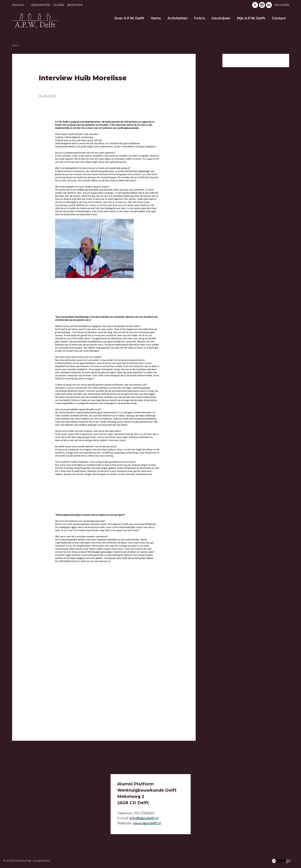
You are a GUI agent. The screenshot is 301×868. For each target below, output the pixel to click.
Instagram (262, 5)
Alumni (59, 5)
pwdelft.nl (152, 823)
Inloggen (282, 5)
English (18, 5)
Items (15, 45)
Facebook (255, 5)
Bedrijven (75, 5)
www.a (139, 823)
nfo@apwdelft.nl (144, 818)
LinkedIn (269, 5)
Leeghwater (40, 5)
